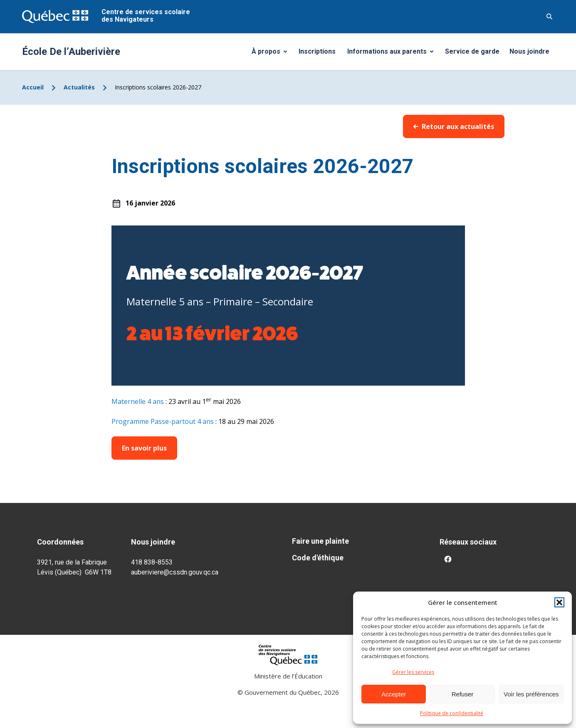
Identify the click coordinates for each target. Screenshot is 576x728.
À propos (272, 54)
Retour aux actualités (454, 126)
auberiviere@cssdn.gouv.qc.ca (175, 572)
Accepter (394, 694)
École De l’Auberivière (71, 52)
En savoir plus (144, 448)
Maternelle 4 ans (138, 401)
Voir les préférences (531, 694)
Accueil (33, 87)
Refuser (463, 694)
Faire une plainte (320, 541)
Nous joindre (529, 51)
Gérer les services (413, 672)
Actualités (79, 87)
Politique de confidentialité (452, 713)
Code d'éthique (318, 558)
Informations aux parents (392, 54)
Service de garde (472, 51)
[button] (559, 602)
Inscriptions (317, 51)
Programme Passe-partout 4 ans (163, 421)
